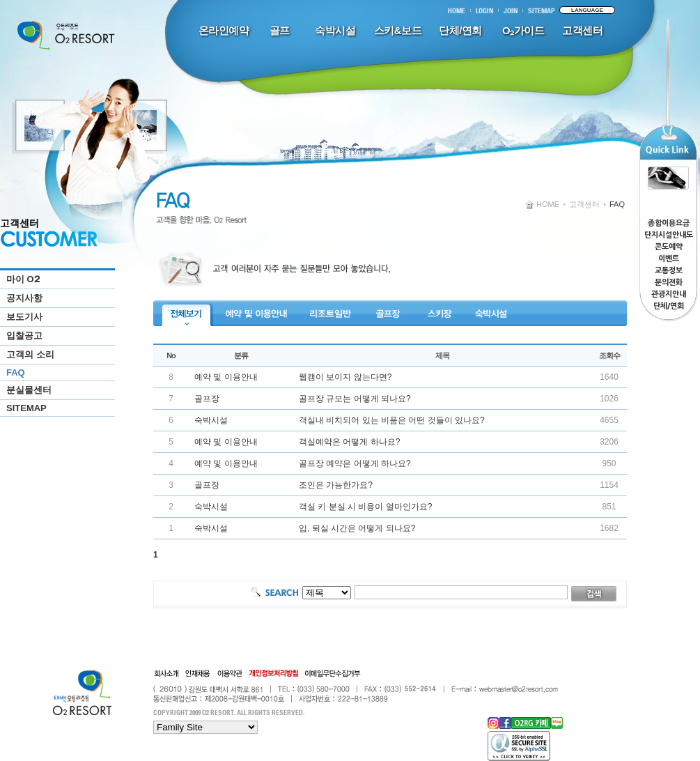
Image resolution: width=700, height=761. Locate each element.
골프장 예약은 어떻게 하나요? (355, 463)
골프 (280, 30)
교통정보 (669, 271)
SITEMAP (26, 408)
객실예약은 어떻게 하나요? (349, 442)
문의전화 (669, 283)
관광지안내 (669, 294)
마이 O (22, 279)
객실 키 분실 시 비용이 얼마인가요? (365, 507)
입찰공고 (24, 336)
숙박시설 (335, 30)
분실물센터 (29, 390)
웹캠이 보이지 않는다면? (345, 377)
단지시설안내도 (669, 235)
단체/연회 (460, 30)
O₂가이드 (523, 30)
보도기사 (24, 317)
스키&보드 (398, 30)
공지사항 (24, 298)
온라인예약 (224, 30)
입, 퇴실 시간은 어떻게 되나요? (357, 528)
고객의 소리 (30, 354)
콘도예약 (669, 247)
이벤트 (669, 259)
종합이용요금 (669, 223)
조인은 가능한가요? (336, 485)
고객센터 (582, 30)
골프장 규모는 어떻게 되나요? (355, 399)
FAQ (16, 372)
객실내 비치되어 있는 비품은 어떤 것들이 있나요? (392, 420)
